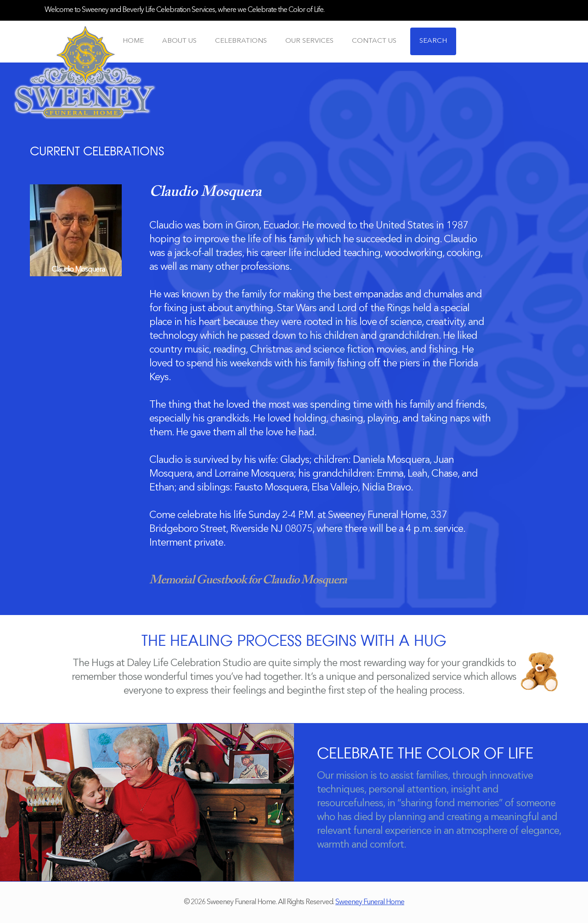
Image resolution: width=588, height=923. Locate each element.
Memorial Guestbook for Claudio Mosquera (248, 581)
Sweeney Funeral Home (370, 902)
